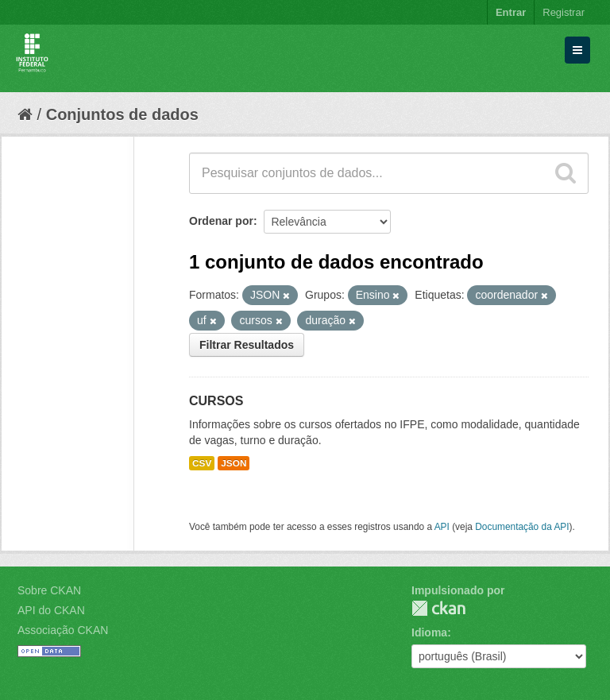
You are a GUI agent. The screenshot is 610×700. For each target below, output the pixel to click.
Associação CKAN (63, 630)
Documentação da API (522, 527)
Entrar (511, 12)
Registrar (564, 12)
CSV (202, 463)
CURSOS (216, 401)
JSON (234, 463)
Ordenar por (221, 221)
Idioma (429, 632)
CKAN (438, 608)
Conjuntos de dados (122, 114)
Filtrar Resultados (247, 345)
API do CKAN (51, 610)
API (442, 527)
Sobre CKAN (49, 590)
